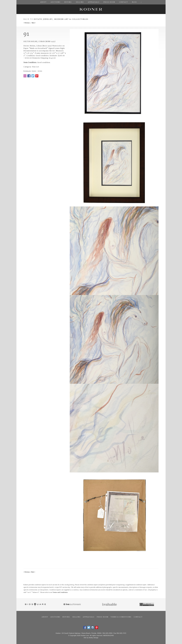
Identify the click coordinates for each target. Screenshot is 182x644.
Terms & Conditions (121, 617)
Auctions (55, 617)
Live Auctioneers (72, 605)
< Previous (27, 23)
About (45, 617)
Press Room (103, 617)
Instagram (93, 627)
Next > (34, 23)
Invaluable (110, 605)
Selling (76, 617)
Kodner (91, 9)
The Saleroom (147, 605)
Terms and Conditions (60, 593)
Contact (138, 617)
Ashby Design (94, 638)
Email (25, 76)
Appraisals (89, 617)
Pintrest (37, 76)
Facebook (29, 76)
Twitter (33, 76)
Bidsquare (35, 605)
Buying (66, 617)
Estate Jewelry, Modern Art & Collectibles (61, 19)
